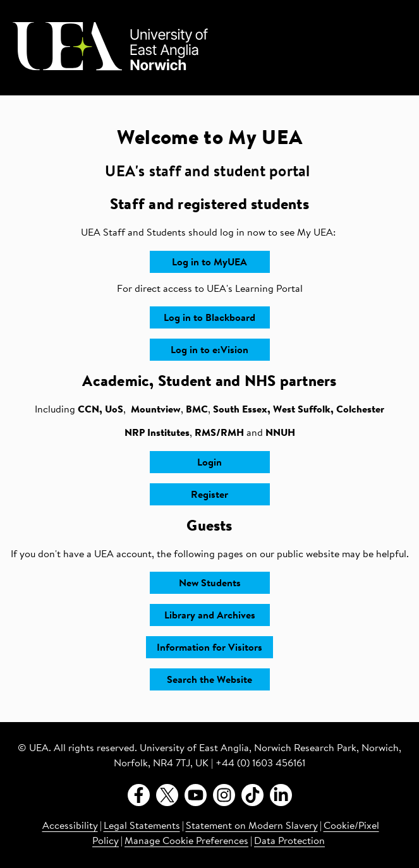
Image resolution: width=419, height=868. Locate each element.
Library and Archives (210, 616)
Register (209, 495)
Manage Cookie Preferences (186, 841)
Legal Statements (142, 826)
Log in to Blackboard (209, 318)
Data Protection (289, 841)
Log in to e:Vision (209, 351)
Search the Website (209, 680)
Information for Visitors (209, 648)
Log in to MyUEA (209, 263)
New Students (210, 584)
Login (209, 463)
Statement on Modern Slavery (252, 826)
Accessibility (70, 826)
